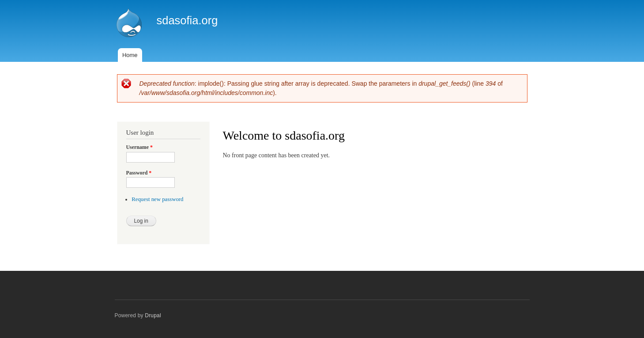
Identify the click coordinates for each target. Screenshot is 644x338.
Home (130, 55)
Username (139, 147)
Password (139, 173)
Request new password (157, 199)
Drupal (153, 315)
